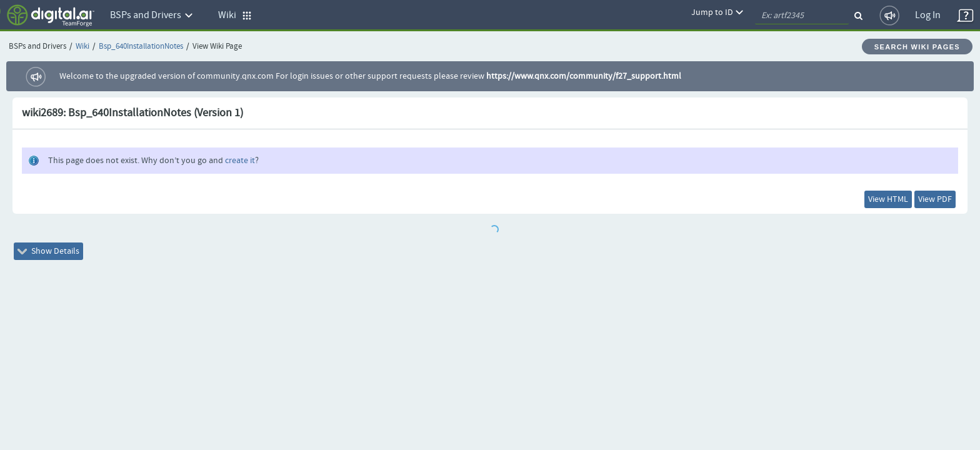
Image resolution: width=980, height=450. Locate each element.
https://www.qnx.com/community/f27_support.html (584, 76)
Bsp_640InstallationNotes (141, 47)
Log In (928, 15)
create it (240, 161)
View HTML (862, 202)
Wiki (82, 47)
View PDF (926, 202)
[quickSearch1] (802, 16)
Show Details (57, 259)
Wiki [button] (235, 15)
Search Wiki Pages (917, 47)
